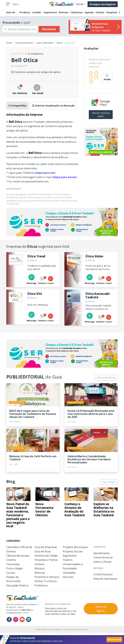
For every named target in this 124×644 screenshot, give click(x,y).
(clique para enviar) (64, 177)
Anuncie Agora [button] (101, 609)
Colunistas (77, 12)
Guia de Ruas (43, 551)
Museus (40, 568)
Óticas (59, 43)
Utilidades (69, 573)
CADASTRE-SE (114, 639)
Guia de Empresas (24, 43)
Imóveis (39, 564)
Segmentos (50, 12)
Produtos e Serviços (47, 577)
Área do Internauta (105, 579)
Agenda (89, 12)
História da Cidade (46, 556)
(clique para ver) (45, 173)
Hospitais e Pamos (46, 560)
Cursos (11, 573)
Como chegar (15, 568)
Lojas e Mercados (45, 43)
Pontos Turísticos (46, 581)
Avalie (107, 78)
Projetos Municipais (75, 547)
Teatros (68, 560)
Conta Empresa (103, 574)
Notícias (64, 12)
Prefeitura (41, 585)
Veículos (68, 577)
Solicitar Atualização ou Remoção (54, 105)
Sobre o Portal (102, 562)
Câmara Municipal (18, 556)
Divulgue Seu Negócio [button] (103, 4)
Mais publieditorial (106, 377)
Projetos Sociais (73, 551)
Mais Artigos (109, 482)
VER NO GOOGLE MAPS (101, 115)
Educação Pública (17, 585)
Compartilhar (17, 105)
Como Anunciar (103, 557)
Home (9, 43)
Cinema (100, 12)
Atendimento (102, 553)
